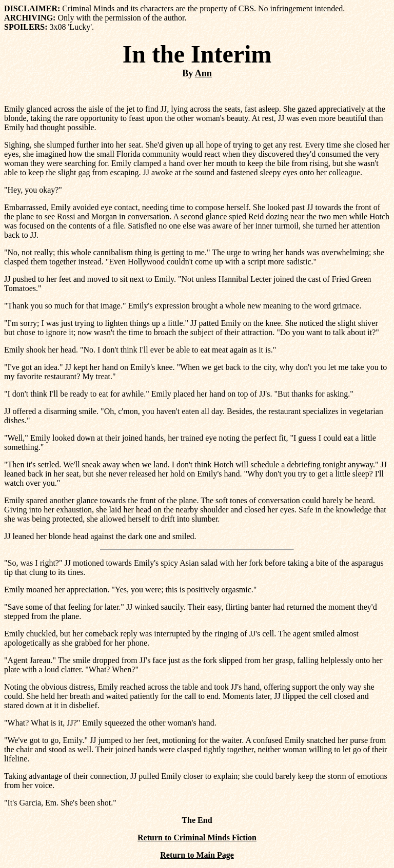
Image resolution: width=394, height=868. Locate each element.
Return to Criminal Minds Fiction (197, 838)
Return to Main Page (197, 855)
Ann (203, 73)
